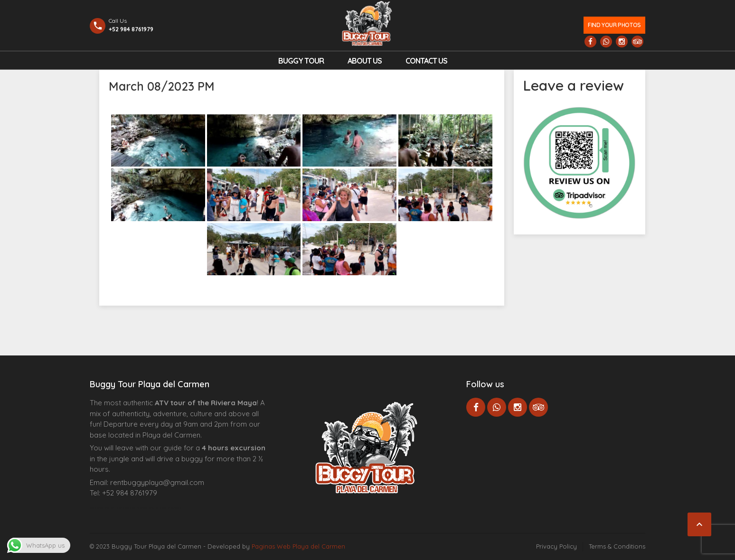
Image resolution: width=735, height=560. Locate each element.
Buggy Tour (301, 61)
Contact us (426, 61)
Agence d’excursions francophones (109, 508)
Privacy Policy (556, 546)
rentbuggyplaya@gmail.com (157, 482)
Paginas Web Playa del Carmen (298, 546)
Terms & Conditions (617, 546)
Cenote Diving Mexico (170, 508)
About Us (365, 61)
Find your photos (614, 25)
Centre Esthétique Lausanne (143, 508)
